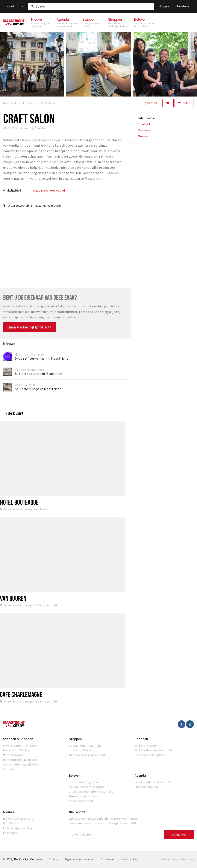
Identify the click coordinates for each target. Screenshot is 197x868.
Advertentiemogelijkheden (22, 764)
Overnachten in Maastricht (87, 755)
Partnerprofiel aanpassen (21, 760)
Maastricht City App (17, 750)
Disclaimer (107, 859)
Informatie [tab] (146, 118)
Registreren (183, 6)
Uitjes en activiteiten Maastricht (91, 791)
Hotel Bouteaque (19, 502)
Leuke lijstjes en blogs (19, 828)
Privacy (54, 859)
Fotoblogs (10, 833)
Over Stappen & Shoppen (21, 745)
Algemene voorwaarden (80, 859)
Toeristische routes (82, 796)
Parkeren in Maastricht (150, 755)
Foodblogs (11, 823)
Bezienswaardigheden (84, 782)
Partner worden (14, 755)
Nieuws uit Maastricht (18, 819)
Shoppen (141, 739)
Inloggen (163, 6)
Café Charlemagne (21, 694)
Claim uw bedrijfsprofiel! (29, 327)
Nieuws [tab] (143, 136)
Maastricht (15, 6)
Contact (9, 769)
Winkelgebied (12, 190)
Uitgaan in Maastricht (83, 750)
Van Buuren (13, 598)
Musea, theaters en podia (87, 787)
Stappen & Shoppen (18, 739)
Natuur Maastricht (81, 801)
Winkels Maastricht (148, 745)
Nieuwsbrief (78, 812)
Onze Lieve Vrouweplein (50, 190)
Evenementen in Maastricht (153, 782)
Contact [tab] (144, 124)
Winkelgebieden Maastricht (153, 750)
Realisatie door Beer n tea (178, 859)
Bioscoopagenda (146, 787)
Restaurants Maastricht (85, 745)
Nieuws (9, 812)
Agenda (140, 775)
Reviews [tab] (144, 130)
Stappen (75, 739)
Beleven (75, 775)
